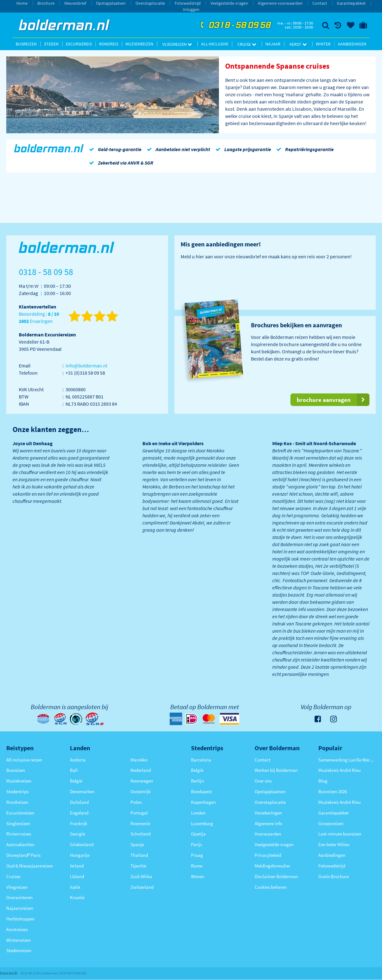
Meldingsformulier (272, 866)
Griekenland (82, 844)
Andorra (78, 760)
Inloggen (191, 9)
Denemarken (82, 791)
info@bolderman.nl (86, 366)
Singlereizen (18, 823)
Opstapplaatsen (111, 3)
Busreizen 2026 (333, 791)
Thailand (139, 855)
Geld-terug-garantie (114, 149)
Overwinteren (19, 897)
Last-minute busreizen (340, 834)
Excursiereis (79, 44)
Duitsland (79, 802)
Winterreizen (19, 940)
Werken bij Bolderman (276, 770)
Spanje (137, 844)
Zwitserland (142, 887)
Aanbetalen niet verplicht (177, 149)
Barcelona (201, 760)
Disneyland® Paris (23, 855)
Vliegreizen (177, 44)
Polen (136, 802)
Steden (51, 44)
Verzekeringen (268, 813)
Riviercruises (19, 834)
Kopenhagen (203, 802)
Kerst (298, 44)
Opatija (198, 834)
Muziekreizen (139, 44)
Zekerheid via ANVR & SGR (120, 163)
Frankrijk (79, 823)
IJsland (77, 876)
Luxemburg (202, 823)
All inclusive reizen (24, 760)
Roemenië (140, 823)
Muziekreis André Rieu (340, 770)
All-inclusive (215, 44)
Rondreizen (17, 802)
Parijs (196, 844)
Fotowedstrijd (188, 3)
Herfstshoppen (20, 919)
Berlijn (197, 781)
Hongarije (80, 855)
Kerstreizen (17, 929)
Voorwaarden (268, 834)
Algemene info (268, 823)
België (76, 781)
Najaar (273, 44)
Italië (75, 887)
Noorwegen (142, 781)
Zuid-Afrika (141, 876)
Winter (323, 44)
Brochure (46, 3)
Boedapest (201, 791)
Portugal (139, 813)
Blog (323, 781)
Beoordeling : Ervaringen (39, 318)
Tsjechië (138, 866)
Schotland (141, 834)
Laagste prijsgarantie (242, 149)
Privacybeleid (268, 855)
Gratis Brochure (334, 876)
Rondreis (109, 44)
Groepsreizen (331, 823)
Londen (198, 813)
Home (22, 3)
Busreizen (26, 44)
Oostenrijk (141, 791)
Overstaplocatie (150, 3)
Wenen (198, 876)
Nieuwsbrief (75, 3)
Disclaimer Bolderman (276, 876)
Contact (320, 3)
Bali (74, 770)
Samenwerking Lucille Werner (347, 760)
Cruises (13, 876)
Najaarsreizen (20, 908)
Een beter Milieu (334, 844)
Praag (197, 855)
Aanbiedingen (352, 44)
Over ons (263, 781)
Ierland (77, 866)
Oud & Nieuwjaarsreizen (30, 866)
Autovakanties (20, 844)
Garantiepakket (351, 3)
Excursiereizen (20, 813)
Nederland (141, 770)
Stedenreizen (19, 950)
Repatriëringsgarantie (304, 149)
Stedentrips (17, 791)
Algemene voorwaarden (280, 3)
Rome (197, 866)
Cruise (247, 44)
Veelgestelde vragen (229, 3)
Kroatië (77, 897)
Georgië (77, 834)
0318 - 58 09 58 (235, 25)
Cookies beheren (271, 887)
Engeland (79, 813)
